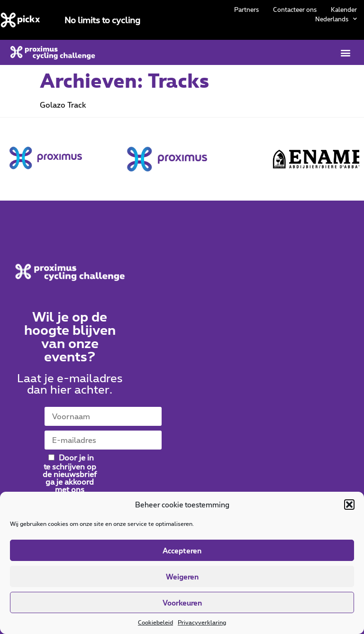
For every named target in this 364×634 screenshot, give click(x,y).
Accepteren (182, 551)
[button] (349, 505)
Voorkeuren (182, 603)
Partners (246, 9)
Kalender (344, 9)
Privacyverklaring (202, 622)
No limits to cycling (102, 20)
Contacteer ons (295, 9)
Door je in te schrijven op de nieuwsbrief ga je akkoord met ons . (70, 477)
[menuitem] (336, 19)
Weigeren (182, 577)
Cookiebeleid (155, 622)
